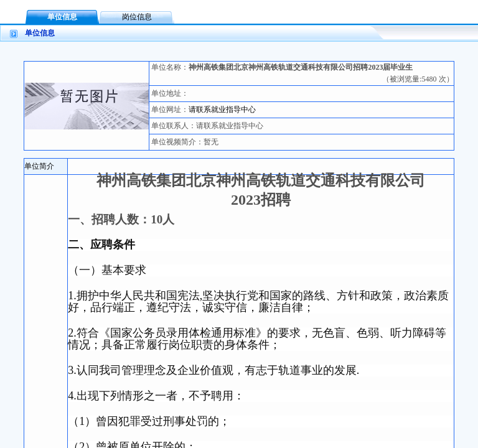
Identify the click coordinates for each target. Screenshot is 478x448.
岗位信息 (137, 17)
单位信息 (62, 17)
